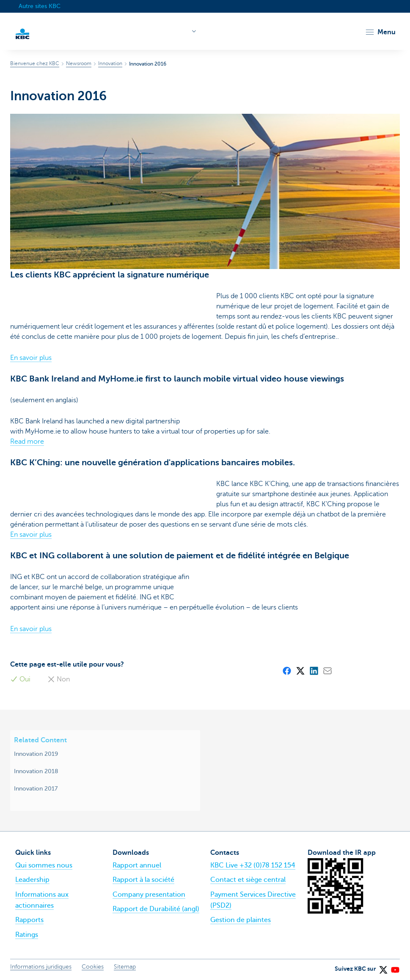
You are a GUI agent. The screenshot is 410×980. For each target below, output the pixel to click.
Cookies (93, 967)
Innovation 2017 (36, 788)
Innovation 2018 (36, 771)
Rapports (29, 920)
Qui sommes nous (44, 865)
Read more (27, 442)
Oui (20, 679)
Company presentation (149, 895)
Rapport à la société (143, 880)
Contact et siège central (248, 880)
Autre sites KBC (40, 6)
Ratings (27, 935)
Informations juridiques (41, 967)
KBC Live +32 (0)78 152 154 (253, 865)
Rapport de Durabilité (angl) (156, 909)
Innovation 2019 (36, 754)
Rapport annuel (137, 865)
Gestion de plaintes (241, 920)
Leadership (32, 880)
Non (59, 679)
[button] (380, 32)
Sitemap (125, 967)
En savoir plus (31, 358)
